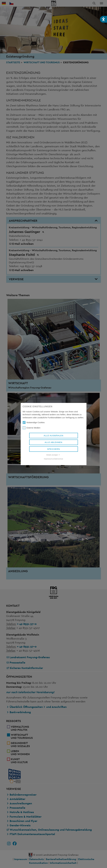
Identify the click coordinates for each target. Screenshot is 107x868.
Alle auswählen (53, 436)
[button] (103, 19)
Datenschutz (58, 459)
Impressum (48, 459)
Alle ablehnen (54, 442)
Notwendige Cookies (34, 422)
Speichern (53, 449)
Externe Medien (32, 428)
